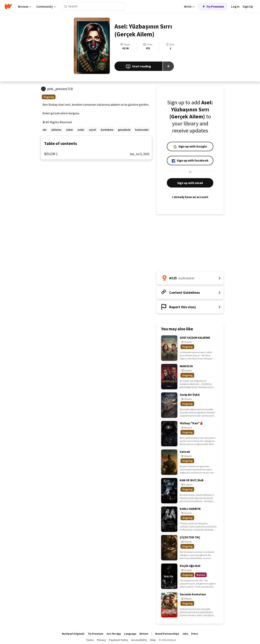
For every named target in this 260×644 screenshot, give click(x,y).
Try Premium (213, 6)
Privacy (101, 640)
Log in (235, 6)
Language (130, 634)
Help (153, 640)
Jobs (185, 634)
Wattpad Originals (73, 634)
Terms (90, 640)
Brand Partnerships (167, 634)
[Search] (66, 7)
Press (195, 634)
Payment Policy (119, 640)
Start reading (138, 67)
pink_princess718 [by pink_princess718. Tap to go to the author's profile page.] (60, 89)
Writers (144, 634)
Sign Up (248, 6)
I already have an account (190, 197)
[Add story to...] (168, 66)
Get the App (114, 634)
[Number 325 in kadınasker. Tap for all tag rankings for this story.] (190, 278)
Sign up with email (190, 183)
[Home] (8, 6)
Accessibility (139, 640)
